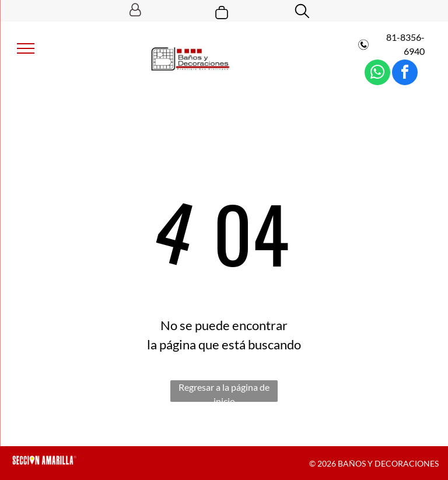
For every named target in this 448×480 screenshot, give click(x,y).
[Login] (135, 11)
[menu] (26, 48)
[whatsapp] (377, 74)
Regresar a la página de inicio (224, 392)
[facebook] (405, 74)
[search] (302, 12)
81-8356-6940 (405, 44)
